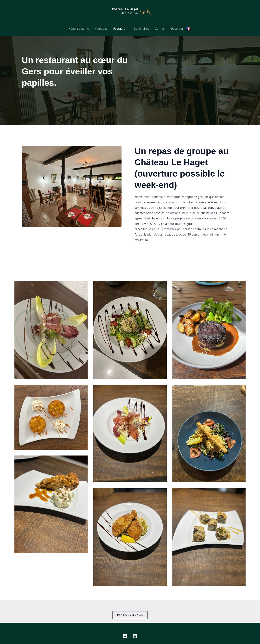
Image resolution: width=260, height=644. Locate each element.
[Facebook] (125, 636)
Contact (160, 29)
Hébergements (79, 29)
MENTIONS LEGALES (130, 615)
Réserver (177, 29)
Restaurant (121, 29)
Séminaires (142, 29)
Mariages (101, 29)
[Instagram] (135, 636)
